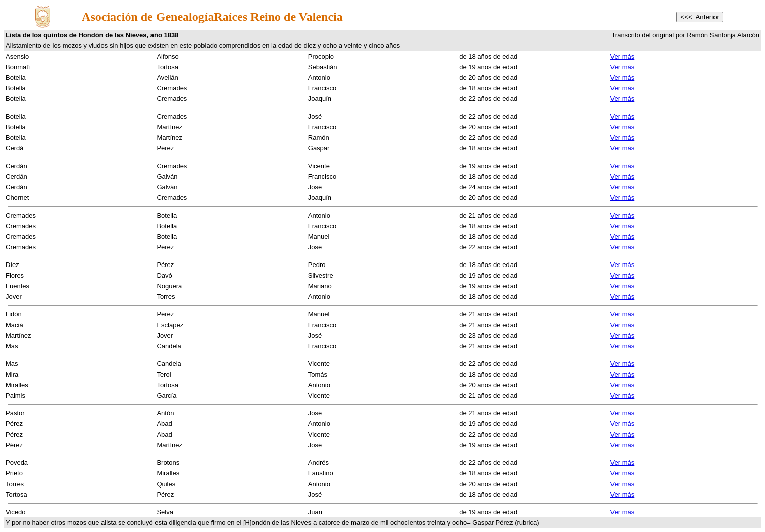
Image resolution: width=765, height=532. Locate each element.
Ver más (623, 56)
